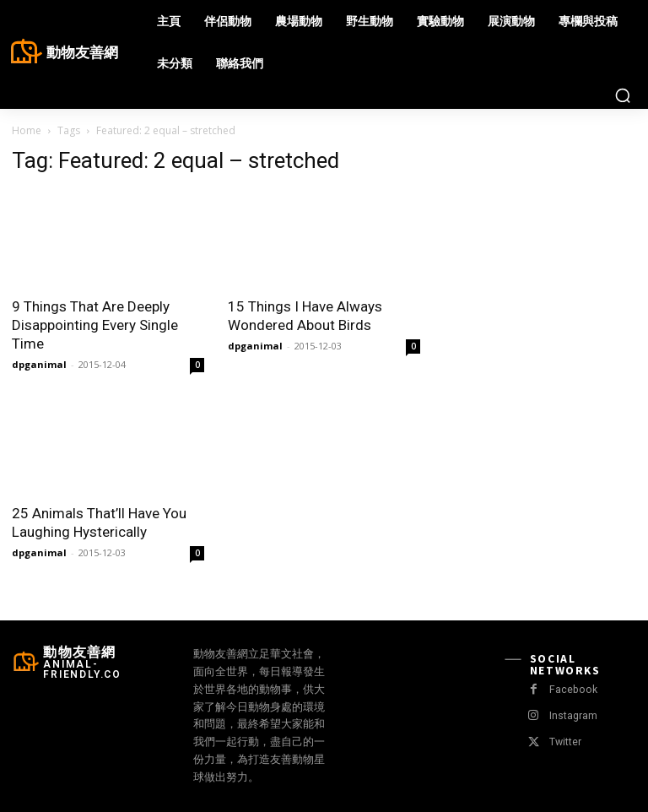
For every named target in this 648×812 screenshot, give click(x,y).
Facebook (572, 690)
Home (27, 130)
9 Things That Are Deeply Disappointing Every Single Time (95, 325)
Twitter (564, 742)
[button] (623, 95)
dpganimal (39, 364)
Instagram (572, 716)
